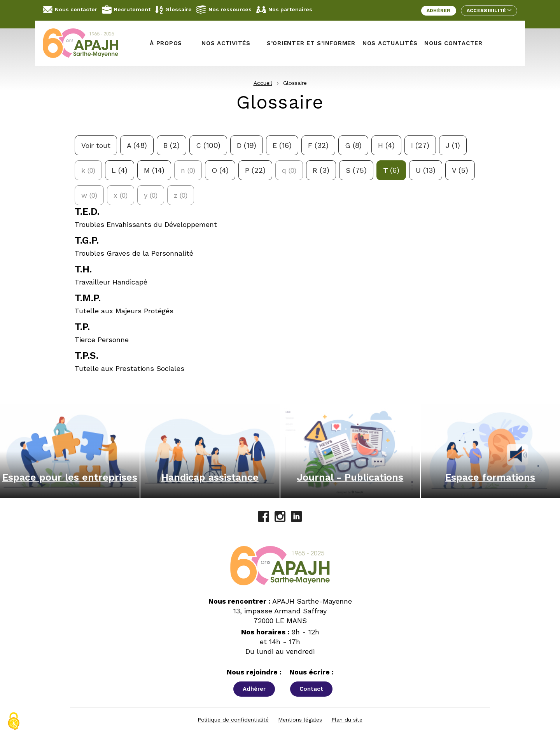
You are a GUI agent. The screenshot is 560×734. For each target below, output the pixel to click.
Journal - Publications (350, 477)
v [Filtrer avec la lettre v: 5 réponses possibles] (460, 170)
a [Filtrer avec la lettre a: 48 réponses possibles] (137, 145)
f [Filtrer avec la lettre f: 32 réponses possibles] (318, 145)
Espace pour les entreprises (70, 477)
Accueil (263, 83)
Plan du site (347, 720)
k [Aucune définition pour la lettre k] (88, 170)
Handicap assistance (210, 477)
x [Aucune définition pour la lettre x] (121, 195)
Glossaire (173, 10)
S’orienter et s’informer (311, 43)
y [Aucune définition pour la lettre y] (151, 195)
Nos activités (226, 43)
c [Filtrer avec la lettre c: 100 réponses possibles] (208, 145)
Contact (311, 689)
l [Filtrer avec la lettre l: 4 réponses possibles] (120, 170)
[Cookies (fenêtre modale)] (14, 721)
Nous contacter (70, 10)
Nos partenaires (284, 10)
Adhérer (439, 11)
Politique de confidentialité (233, 720)
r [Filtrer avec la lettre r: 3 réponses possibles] (321, 170)
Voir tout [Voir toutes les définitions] (96, 145)
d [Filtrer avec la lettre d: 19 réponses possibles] (247, 145)
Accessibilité (489, 11)
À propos (166, 43)
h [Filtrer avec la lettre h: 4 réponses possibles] (386, 145)
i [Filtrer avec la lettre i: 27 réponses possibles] (420, 145)
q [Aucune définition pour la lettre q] (289, 170)
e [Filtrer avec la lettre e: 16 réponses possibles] (282, 145)
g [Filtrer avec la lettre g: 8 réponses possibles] (353, 145)
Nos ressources (224, 9)
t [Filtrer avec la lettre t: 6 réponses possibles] (391, 170)
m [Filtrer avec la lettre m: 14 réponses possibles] (154, 170)
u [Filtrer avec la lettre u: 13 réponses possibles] (426, 170)
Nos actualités (390, 43)
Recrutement (126, 10)
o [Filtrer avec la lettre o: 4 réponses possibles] (220, 170)
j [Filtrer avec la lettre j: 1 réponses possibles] (453, 145)
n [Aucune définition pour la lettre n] (188, 170)
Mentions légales (300, 720)
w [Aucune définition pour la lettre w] (89, 195)
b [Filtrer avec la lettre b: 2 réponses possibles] (171, 145)
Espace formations (490, 477)
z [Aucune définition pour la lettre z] (181, 195)
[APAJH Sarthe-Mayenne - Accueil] (86, 43)
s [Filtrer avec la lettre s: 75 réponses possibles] (356, 170)
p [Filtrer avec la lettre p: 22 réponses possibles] (255, 170)
